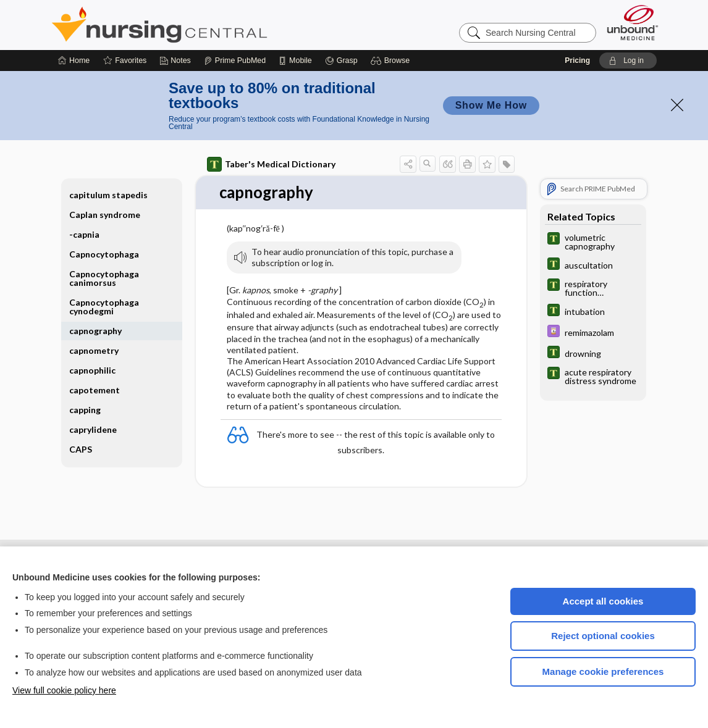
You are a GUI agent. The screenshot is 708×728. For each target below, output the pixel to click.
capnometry (94, 350)
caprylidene (93, 429)
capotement (95, 390)
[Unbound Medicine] (633, 23)
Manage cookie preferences (603, 672)
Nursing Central (206, 25)
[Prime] (235, 61)
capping (85, 410)
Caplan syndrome (105, 215)
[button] (392, 61)
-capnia (84, 234)
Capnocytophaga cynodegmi (104, 307)
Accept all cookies (603, 601)
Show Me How (491, 105)
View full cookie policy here (64, 690)
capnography (95, 331)
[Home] (74, 61)
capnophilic (92, 370)
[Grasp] (341, 61)
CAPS (81, 449)
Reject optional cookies (603, 636)
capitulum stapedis (108, 195)
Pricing (577, 61)
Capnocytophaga (104, 254)
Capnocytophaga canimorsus (104, 278)
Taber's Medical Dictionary (271, 164)
